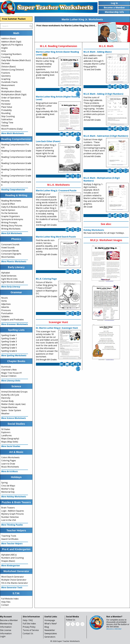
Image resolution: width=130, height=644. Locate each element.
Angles (5, 48)
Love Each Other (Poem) (48, 141)
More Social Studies (11, 446)
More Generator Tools (12, 587)
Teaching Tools (9, 536)
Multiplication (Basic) (11, 91)
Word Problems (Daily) (12, 129)
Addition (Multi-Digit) (11, 42)
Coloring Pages (9, 460)
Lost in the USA (9, 520)
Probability (6, 110)
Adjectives (6, 304)
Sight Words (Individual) (13, 282)
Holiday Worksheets (94, 230)
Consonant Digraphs (11, 254)
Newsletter (50, 630)
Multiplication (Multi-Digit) (14, 94)
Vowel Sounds (8, 248)
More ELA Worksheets (12, 233)
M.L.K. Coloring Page (46, 279)
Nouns (5, 298)
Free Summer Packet (14, 19)
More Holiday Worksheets (14, 497)
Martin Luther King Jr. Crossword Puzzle (56, 190)
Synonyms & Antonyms (12, 219)
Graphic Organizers (11, 216)
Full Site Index (29, 624)
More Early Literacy (11, 287)
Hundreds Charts (9, 82)
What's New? (51, 624)
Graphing (6, 79)
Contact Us (28, 633)
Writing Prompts (9, 222)
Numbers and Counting (13, 558)
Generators (50, 637)
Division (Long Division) (13, 70)
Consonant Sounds (10, 244)
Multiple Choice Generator (14, 580)
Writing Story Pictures (12, 226)
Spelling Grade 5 (9, 348)
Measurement (8, 85)
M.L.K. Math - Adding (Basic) (98, 52)
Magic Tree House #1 (12, 373)
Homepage (50, 620)
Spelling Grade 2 (9, 338)
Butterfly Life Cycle (10, 395)
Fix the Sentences (10, 213)
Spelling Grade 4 (9, 345)
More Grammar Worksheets (15, 324)
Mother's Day (8, 489)
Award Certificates (10, 539)
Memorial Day (8, 492)
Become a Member (9, 620)
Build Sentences (9, 276)
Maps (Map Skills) (10, 442)
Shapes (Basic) (8, 561)
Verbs (4, 301)
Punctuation (7, 313)
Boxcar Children (9, 376)
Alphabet (6, 273)
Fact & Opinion (8, 210)
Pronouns (6, 310)
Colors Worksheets (10, 457)
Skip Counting (8, 116)
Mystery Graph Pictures (13, 514)
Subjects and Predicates (13, 320)
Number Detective (10, 517)
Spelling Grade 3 (9, 341)
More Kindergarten (11, 566)
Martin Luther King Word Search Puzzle (56, 237)
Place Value (7, 107)
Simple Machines (9, 407)
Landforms (6, 435)
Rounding (6, 113)
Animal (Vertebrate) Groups (14, 392)
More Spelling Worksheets (14, 355)
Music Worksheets (10, 467)
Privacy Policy (29, 627)
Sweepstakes (51, 633)
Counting (6, 57)
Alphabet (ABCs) (9, 555)
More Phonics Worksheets (14, 261)
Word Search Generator (13, 577)
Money (5, 88)
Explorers (6, 432)
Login (3, 636)
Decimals (6, 63)
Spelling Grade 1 (9, 335)
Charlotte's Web (9, 370)
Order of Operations (11, 98)
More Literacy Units (11, 381)
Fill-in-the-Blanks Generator (15, 583)
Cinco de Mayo (8, 486)
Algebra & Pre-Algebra (12, 45)
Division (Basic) (8, 67)
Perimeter (6, 104)
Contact (5, 605)
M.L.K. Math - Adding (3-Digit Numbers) (103, 94)
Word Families (8, 257)
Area (3, 51)
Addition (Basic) (9, 38)
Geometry (6, 76)
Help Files (6, 602)
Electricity (6, 398)
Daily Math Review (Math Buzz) (16, 60)
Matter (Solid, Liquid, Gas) (13, 404)
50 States (6, 429)
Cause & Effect (8, 204)
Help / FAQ (28, 620)
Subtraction (7, 119)
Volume (5, 126)
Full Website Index (10, 599)
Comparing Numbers (11, 54)
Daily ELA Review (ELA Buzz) (14, 207)
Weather (5, 414)
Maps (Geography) (10, 439)
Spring (4, 483)
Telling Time (7, 123)
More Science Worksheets (14, 418)
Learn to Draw (8, 464)
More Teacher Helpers (12, 544)
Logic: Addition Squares (13, 511)
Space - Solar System (11, 410)
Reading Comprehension (13, 190)
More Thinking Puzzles (12, 525)
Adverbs (5, 307)
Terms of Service (31, 630)
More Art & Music (10, 471)
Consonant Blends (10, 251)
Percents (5, 101)
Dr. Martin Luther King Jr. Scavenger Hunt (57, 328)
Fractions (6, 73)
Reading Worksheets (11, 201)
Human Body (7, 401)
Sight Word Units (9, 279)
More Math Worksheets (13, 133)
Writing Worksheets (11, 229)
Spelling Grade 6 (9, 351)
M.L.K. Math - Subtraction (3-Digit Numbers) (106, 136)
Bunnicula (6, 367)
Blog (47, 627)
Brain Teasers (8, 508)
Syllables (5, 316)
